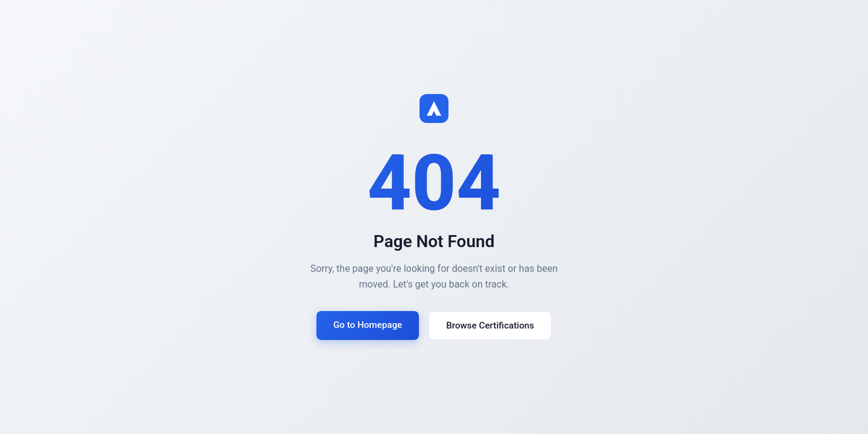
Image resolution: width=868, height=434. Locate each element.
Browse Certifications (490, 325)
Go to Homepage (368, 325)
